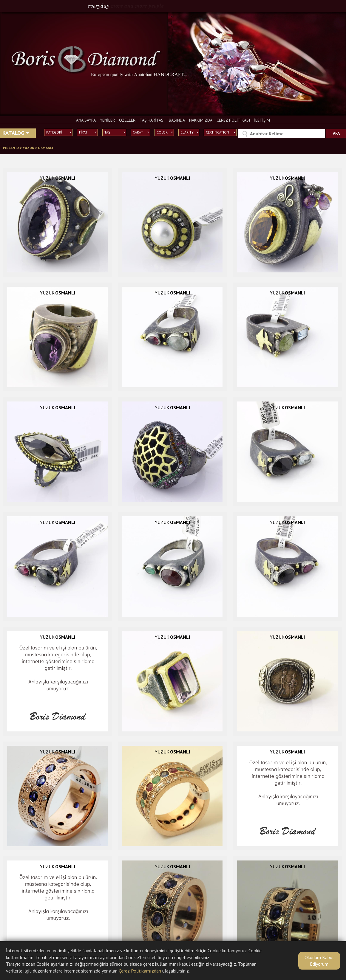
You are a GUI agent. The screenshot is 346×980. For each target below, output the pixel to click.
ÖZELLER (127, 120)
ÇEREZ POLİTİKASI (233, 120)
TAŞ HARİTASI (152, 120)
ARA (336, 133)
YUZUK (29, 148)
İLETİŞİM (262, 120)
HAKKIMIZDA (201, 120)
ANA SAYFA (86, 120)
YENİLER (107, 120)
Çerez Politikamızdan (140, 971)
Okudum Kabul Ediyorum (319, 961)
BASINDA (177, 120)
